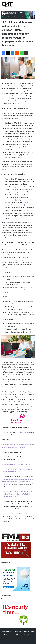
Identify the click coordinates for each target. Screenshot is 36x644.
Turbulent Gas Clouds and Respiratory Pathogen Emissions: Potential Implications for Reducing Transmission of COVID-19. (18, 494)
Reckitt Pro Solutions (22, 432)
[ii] (23, 181)
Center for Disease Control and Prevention (17, 464)
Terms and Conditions (17, 635)
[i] (18, 103)
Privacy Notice (28, 635)
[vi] (25, 205)
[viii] (10, 218)
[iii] (29, 184)
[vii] (27, 210)
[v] (16, 200)
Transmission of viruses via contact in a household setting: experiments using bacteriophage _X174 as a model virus (18, 482)
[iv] (29, 192)
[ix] (29, 242)
